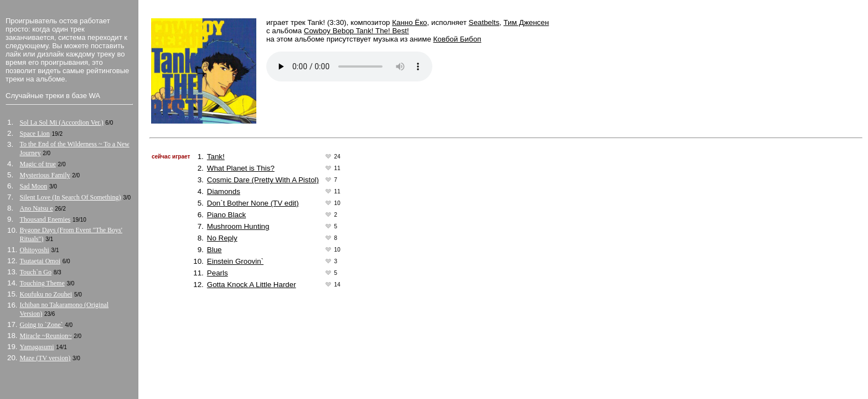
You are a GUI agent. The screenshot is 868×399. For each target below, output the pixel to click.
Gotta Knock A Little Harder (252, 285)
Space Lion (35, 134)
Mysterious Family (45, 175)
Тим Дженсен (526, 22)
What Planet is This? (241, 168)
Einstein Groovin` (235, 261)
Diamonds (224, 191)
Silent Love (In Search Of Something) (71, 197)
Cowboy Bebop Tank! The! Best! (356, 31)
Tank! (216, 157)
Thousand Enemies (45, 219)
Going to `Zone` (42, 325)
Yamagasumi (37, 347)
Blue (215, 250)
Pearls (218, 273)
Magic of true (38, 164)
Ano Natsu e (37, 208)
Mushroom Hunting (238, 226)
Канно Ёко (409, 22)
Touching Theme (42, 283)
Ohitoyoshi (35, 250)
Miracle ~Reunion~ (46, 336)
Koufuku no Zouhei (46, 294)
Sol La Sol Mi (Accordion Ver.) (62, 122)
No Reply (222, 238)
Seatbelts (484, 22)
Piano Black (226, 215)
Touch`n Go (36, 272)
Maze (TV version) (45, 358)
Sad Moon (34, 186)
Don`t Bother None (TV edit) (253, 203)
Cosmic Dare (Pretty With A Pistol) (263, 180)
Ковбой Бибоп (458, 39)
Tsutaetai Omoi (40, 261)
